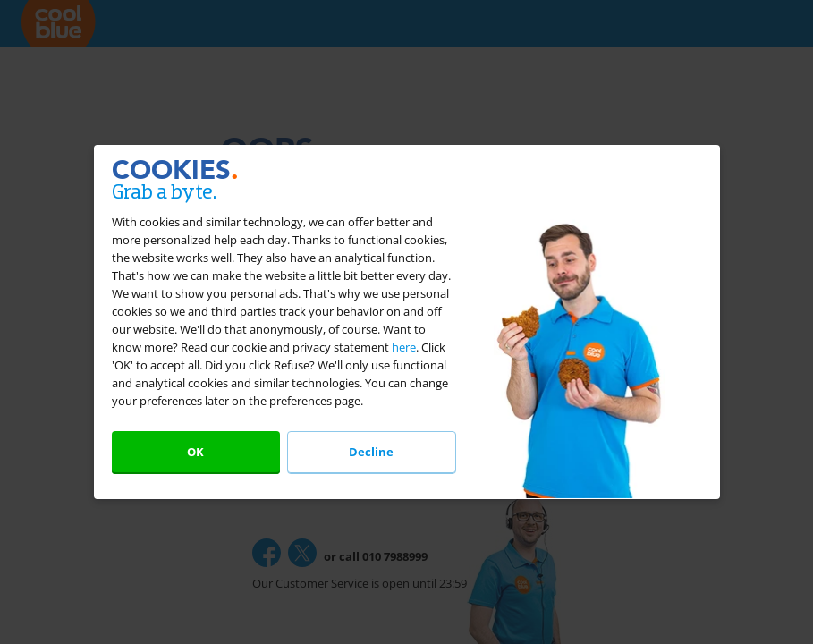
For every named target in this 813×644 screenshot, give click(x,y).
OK (195, 452)
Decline (371, 452)
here (404, 347)
